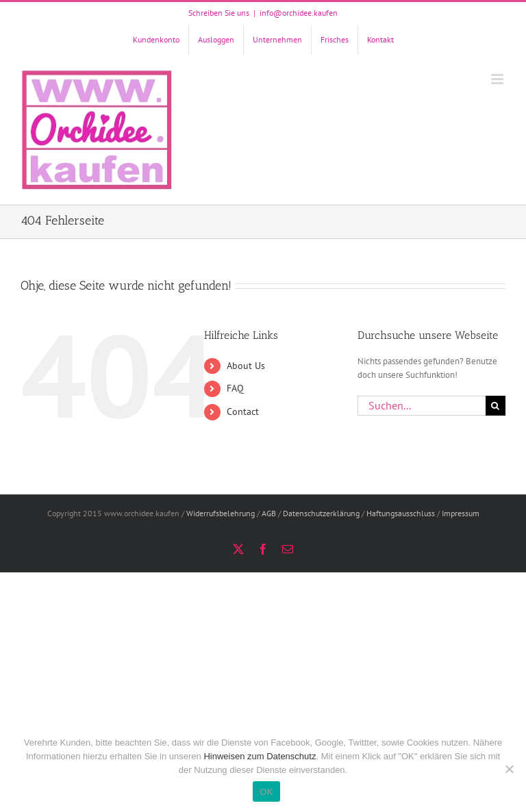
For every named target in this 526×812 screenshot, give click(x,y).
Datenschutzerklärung (321, 513)
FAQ (235, 388)
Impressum (461, 513)
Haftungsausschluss (401, 513)
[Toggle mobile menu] (498, 79)
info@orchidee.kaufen (299, 13)
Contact (243, 411)
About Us (246, 366)
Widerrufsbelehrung (221, 513)
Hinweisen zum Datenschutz (260, 756)
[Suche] (496, 406)
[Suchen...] (422, 406)
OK (266, 792)
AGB (269, 513)
